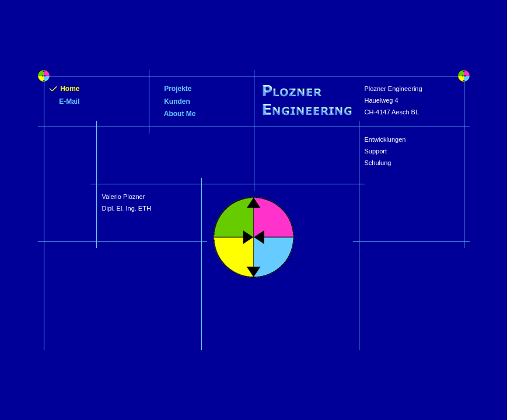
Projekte (173, 89)
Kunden (172, 101)
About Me (175, 114)
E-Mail (65, 101)
